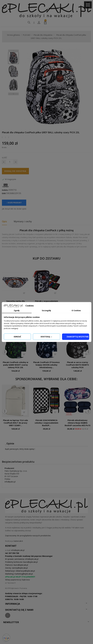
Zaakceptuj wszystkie (78, 337)
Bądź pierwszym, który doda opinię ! (20, 449)
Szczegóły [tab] (46, 310)
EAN (4, 193)
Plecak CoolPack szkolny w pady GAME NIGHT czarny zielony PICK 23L (16, 365)
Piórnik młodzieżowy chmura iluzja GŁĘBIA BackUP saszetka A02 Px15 (78, 423)
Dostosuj (47, 337)
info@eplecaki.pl (18, 550)
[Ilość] (10, 162)
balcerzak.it (18, 541)
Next (13, 94)
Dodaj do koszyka (15, 171)
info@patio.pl (10, 482)
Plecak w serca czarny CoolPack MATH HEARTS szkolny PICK (77, 365)
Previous (13, 51)
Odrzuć (17, 337)
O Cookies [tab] (76, 310)
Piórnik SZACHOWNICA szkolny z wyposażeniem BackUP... (46, 423)
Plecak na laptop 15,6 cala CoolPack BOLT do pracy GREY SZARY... (15, 423)
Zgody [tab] (17, 310)
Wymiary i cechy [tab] (23, 221)
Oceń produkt (14, 203)
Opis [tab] (4, 221)
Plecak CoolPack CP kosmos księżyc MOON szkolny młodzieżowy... (46, 365)
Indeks (5, 190)
